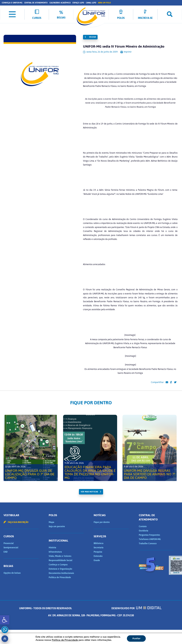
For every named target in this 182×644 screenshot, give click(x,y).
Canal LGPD (91, 3)
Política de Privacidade (60, 577)
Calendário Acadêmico (60, 3)
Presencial (9, 543)
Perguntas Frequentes (149, 535)
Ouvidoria (144, 531)
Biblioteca (99, 543)
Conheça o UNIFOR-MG (12, 3)
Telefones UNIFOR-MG (150, 539)
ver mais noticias (89, 492)
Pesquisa (98, 552)
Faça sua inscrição (16, 522)
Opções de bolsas (12, 573)
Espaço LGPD (78, 3)
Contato (143, 526)
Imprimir (126, 52)
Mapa (51, 522)
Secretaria (99, 548)
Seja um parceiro (57, 526)
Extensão (98, 556)
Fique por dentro (102, 522)
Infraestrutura (55, 552)
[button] (5, 620)
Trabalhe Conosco (148, 544)
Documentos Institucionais (61, 573)
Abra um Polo (104, 3)
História (52, 548)
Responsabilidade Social (61, 560)
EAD (6, 552)
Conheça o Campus (58, 565)
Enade (97, 560)
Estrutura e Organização (60, 569)
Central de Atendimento (36, 3)
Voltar (90, 37)
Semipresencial (11, 548)
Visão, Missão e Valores (60, 556)
